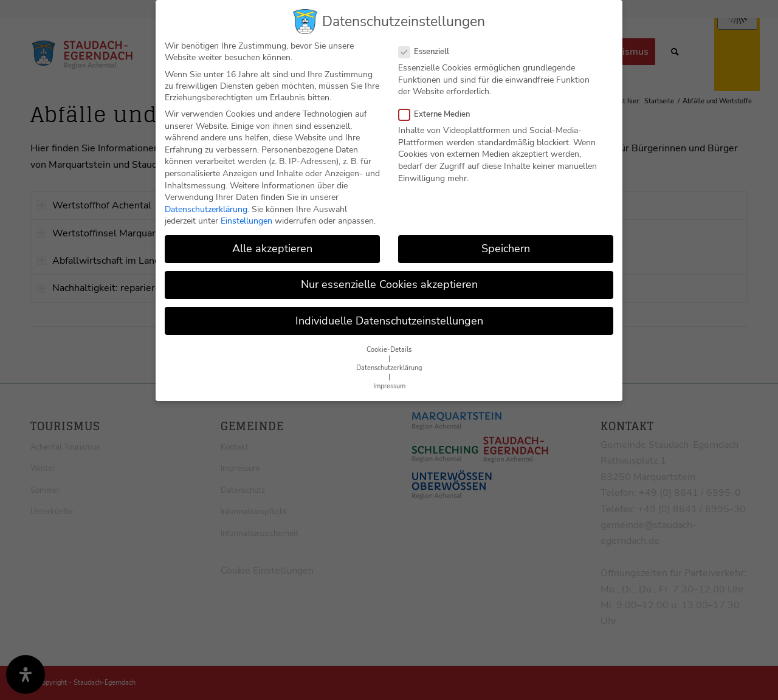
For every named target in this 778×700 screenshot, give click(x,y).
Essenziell (429, 52)
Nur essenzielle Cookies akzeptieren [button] (389, 284)
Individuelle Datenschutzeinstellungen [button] (389, 320)
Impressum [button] (389, 386)
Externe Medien (439, 114)
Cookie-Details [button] (389, 350)
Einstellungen (246, 221)
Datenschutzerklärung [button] (389, 368)
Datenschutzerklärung (206, 209)
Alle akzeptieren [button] (272, 249)
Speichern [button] (506, 249)
